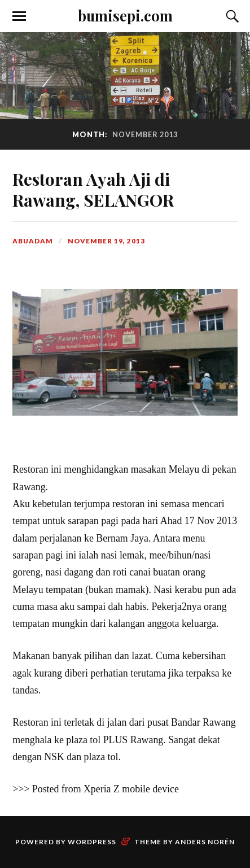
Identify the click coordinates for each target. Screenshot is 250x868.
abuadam (33, 241)
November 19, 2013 (106, 241)
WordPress (92, 842)
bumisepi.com (125, 15)
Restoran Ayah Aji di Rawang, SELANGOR (93, 189)
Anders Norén (205, 842)
